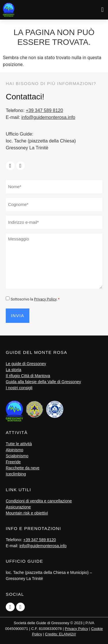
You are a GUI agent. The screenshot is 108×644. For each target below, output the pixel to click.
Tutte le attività (19, 444)
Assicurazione (18, 507)
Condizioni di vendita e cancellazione (39, 501)
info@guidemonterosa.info (48, 117)
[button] (102, 10)
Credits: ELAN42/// (60, 634)
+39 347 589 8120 (44, 110)
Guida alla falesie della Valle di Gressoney (43, 382)
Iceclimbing (16, 474)
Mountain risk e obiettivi (27, 513)
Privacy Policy (45, 299)
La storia (14, 370)
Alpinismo (15, 450)
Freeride (13, 462)
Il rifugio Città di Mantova (28, 376)
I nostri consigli (19, 388)
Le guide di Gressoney (26, 364)
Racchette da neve (23, 468)
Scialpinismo (17, 456)
